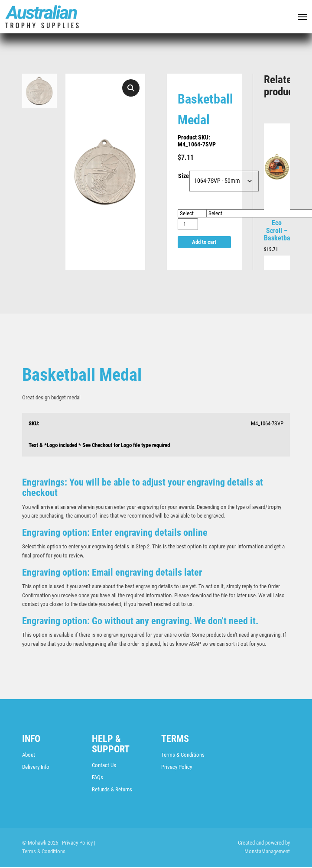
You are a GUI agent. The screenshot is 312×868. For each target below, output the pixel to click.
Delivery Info (36, 768)
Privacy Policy (177, 768)
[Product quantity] (188, 225)
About (29, 756)
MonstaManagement (267, 853)
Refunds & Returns (112, 790)
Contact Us (104, 766)
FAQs (97, 778)
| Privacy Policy (76, 844)
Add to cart (204, 242)
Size (184, 177)
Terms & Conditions (183, 756)
